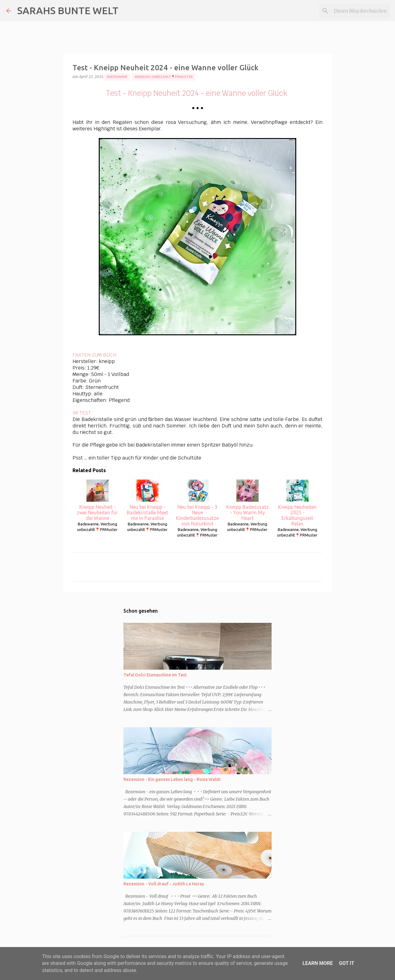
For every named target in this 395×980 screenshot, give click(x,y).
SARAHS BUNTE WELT (68, 10)
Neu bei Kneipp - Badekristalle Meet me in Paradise (148, 500)
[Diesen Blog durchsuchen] (358, 11)
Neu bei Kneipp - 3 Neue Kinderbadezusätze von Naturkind (197, 503)
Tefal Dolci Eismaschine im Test (155, 675)
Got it (346, 963)
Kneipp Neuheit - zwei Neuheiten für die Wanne (97, 500)
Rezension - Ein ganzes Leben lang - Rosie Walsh (172, 779)
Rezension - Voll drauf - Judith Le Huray (164, 884)
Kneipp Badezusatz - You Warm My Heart (247, 500)
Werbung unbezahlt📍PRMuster (164, 77)
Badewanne (117, 77)
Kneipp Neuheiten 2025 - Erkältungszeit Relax (297, 503)
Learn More (318, 963)
